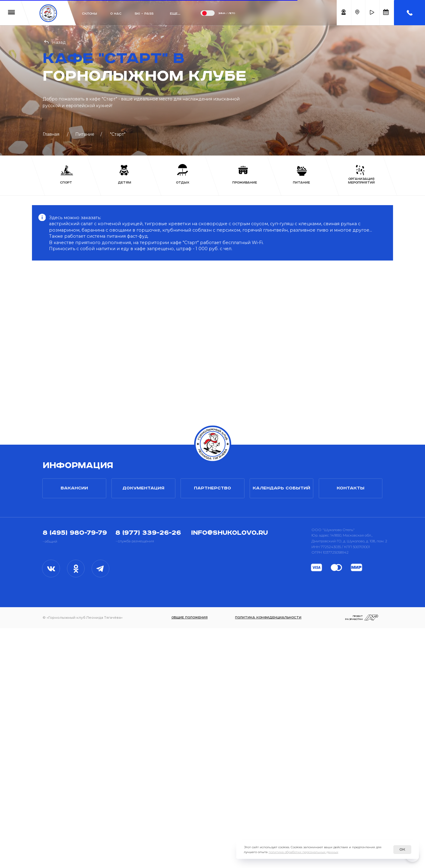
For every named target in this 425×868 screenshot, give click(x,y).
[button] (372, 12)
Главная (51, 134)
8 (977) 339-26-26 (148, 773)
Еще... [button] (175, 14)
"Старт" (118, 134)
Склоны (90, 14)
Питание (85, 134)
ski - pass (144, 14)
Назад (59, 42)
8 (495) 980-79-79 (75, 773)
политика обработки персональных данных (303, 852)
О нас (116, 14)
